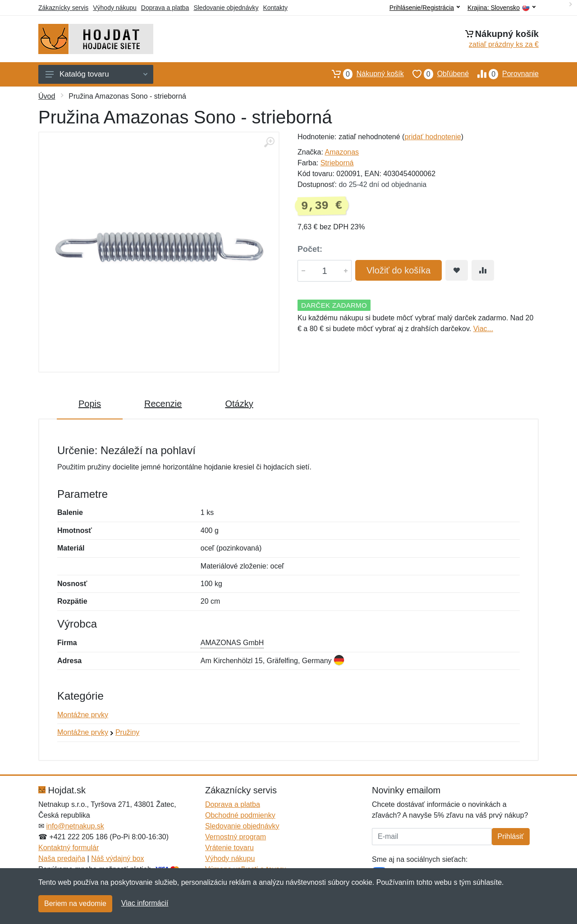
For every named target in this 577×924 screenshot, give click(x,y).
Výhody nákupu (115, 8)
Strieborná (337, 163)
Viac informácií (145, 903)
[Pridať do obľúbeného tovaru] (457, 270)
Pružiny (127, 732)
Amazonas (342, 152)
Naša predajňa (62, 858)
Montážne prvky (83, 715)
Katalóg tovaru (96, 74)
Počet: (310, 249)
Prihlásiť (511, 836)
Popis (90, 404)
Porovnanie (504, 74)
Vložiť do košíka (398, 270)
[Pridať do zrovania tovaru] (483, 270)
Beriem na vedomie (75, 904)
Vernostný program (236, 837)
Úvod (47, 96)
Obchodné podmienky (240, 815)
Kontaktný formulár (69, 848)
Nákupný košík (364, 74)
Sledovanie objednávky (226, 8)
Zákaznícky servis (63, 8)
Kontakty (275, 8)
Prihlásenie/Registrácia (425, 8)
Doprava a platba (165, 8)
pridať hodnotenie (433, 137)
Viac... (483, 329)
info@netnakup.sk (75, 826)
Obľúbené (436, 74)
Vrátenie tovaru (229, 848)
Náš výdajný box (117, 858)
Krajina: (501, 8)
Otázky (239, 404)
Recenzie (163, 404)
